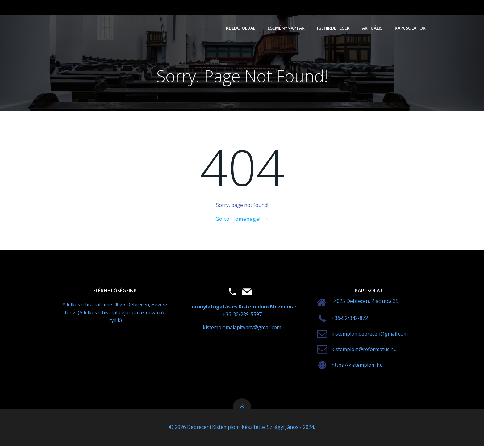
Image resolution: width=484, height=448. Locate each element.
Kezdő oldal (241, 28)
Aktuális (373, 28)
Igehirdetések (334, 28)
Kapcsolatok (411, 28)
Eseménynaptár (286, 28)
